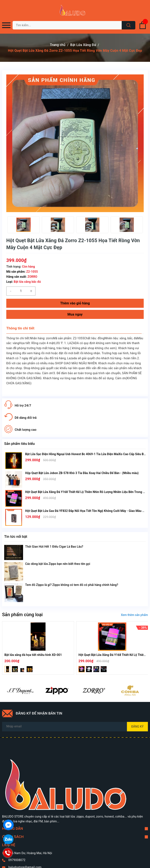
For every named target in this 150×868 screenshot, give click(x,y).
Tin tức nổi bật (16, 536)
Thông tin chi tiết (20, 328)
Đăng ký (138, 727)
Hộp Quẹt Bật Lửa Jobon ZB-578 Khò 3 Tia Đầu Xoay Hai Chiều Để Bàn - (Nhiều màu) (82, 473)
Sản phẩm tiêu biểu (20, 444)
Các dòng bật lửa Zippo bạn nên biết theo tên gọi (58, 564)
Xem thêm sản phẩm (134, 615)
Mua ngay (75, 314)
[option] (23, 225)
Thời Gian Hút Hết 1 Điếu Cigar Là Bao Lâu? (54, 547)
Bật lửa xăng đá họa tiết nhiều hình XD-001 (33, 655)
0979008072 (17, 860)
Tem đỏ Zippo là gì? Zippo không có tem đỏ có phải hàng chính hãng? (72, 585)
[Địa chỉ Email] (75, 727)
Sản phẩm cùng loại (22, 615)
